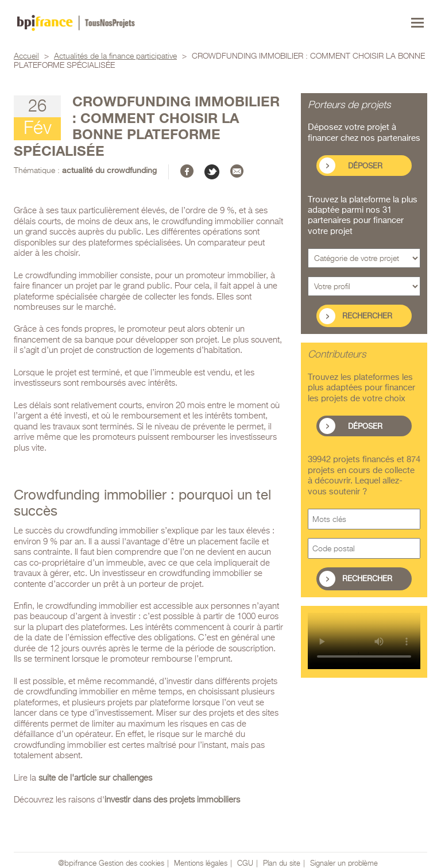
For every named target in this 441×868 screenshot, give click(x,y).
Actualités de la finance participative (115, 56)
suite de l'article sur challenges (95, 778)
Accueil (26, 56)
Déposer (365, 166)
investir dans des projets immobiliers (172, 800)
